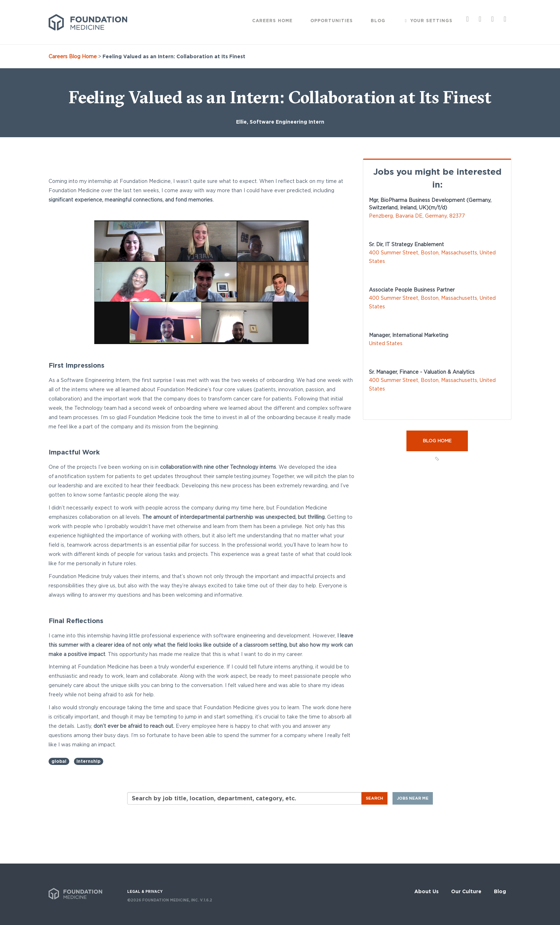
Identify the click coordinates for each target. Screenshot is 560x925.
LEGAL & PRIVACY (145, 891)
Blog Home (437, 441)
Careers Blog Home (73, 56)
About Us (426, 891)
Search (374, 798)
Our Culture (466, 891)
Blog (500, 891)
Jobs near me (413, 798)
